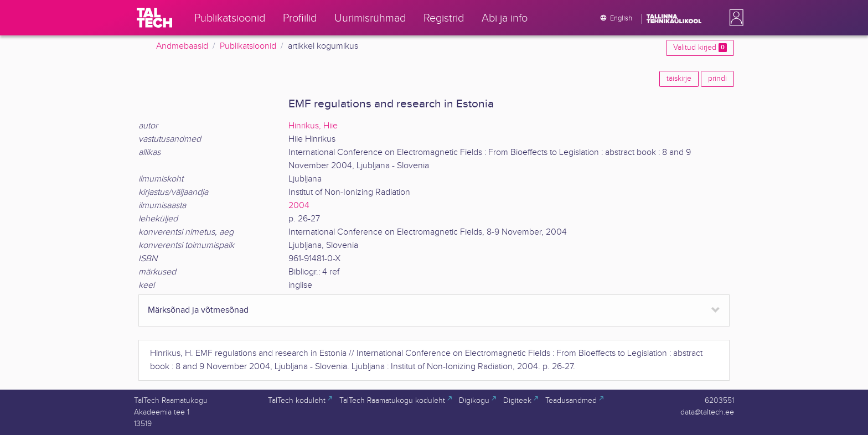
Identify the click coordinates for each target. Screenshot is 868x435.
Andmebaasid (182, 46)
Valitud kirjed (700, 48)
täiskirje (679, 79)
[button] (734, 18)
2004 (299, 206)
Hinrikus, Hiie (313, 126)
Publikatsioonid (248, 46)
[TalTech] (154, 18)
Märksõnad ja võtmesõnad (198, 310)
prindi (717, 79)
